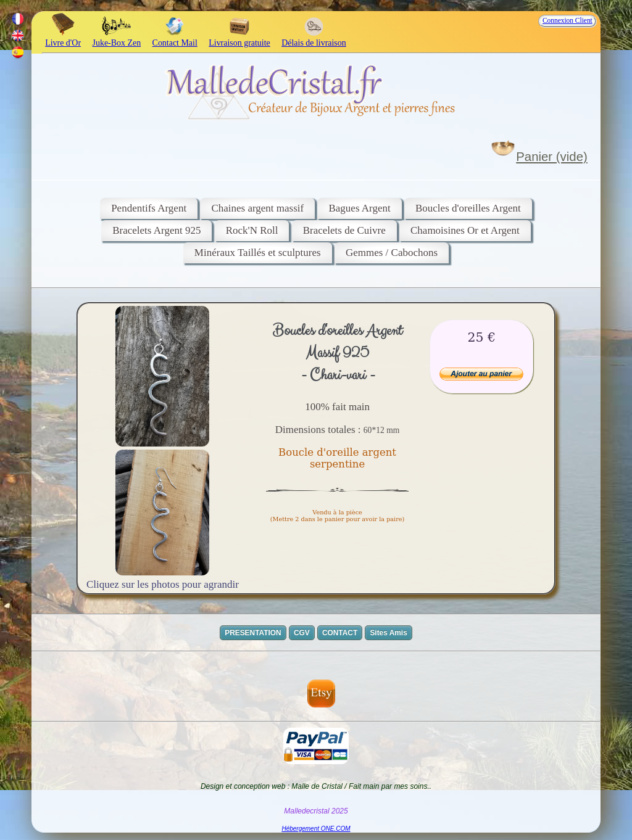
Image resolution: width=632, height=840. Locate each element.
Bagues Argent (359, 208)
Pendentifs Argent (149, 208)
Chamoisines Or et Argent (465, 230)
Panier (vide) (552, 157)
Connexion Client (568, 20)
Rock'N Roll (252, 230)
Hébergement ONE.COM (316, 829)
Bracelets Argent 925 (156, 230)
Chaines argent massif (257, 208)
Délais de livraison (314, 38)
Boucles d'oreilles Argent (468, 208)
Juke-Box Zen (117, 38)
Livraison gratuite (239, 38)
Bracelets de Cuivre (344, 230)
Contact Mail (175, 38)
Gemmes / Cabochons (392, 253)
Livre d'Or (63, 38)
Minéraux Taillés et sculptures (258, 253)
